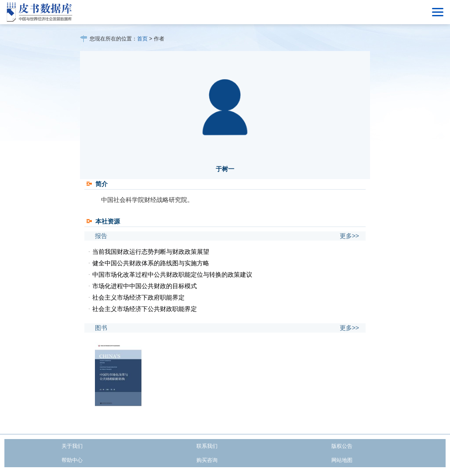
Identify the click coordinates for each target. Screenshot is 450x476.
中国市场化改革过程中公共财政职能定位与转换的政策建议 (172, 275)
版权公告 (342, 446)
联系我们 (207, 446)
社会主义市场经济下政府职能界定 (138, 297)
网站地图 (342, 460)
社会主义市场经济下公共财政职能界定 (145, 309)
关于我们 (72, 446)
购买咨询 (207, 460)
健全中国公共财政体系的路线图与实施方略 (151, 263)
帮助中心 (72, 460)
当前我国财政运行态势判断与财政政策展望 (151, 252)
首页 (142, 39)
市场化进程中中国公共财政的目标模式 (145, 286)
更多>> (349, 236)
